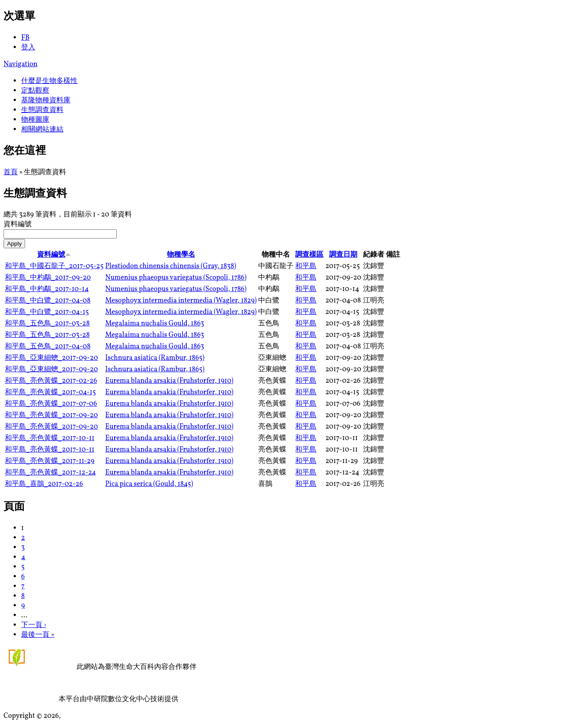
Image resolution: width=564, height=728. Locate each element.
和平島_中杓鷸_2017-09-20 (48, 278)
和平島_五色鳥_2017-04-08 (48, 347)
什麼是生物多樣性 (49, 81)
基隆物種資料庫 (46, 101)
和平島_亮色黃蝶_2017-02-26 (51, 381)
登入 (28, 48)
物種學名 (181, 255)
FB (25, 38)
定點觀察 (35, 91)
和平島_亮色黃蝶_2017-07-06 (51, 404)
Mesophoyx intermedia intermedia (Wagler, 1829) (181, 301)
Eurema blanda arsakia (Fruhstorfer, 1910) (169, 381)
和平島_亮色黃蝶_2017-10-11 (50, 438)
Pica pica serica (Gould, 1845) (149, 484)
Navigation (20, 64)
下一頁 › (34, 625)
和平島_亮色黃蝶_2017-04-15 (50, 392)
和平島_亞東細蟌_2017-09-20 (51, 358)
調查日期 (343, 255)
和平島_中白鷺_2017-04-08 (48, 301)
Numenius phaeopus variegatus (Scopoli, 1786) (176, 278)
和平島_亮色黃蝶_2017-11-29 (50, 461)
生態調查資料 (42, 110)
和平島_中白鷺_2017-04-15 (47, 312)
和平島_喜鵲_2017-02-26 (44, 484)
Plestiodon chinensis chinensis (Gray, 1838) (171, 266)
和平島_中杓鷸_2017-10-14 (47, 289)
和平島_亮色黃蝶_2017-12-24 (50, 473)
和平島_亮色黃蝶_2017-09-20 (51, 415)
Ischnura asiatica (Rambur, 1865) (155, 358)
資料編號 (18, 224)
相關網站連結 (42, 130)
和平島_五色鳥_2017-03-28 (47, 324)
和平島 (306, 266)
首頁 (11, 172)
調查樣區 (309, 255)
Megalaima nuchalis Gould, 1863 (155, 324)
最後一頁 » (38, 635)
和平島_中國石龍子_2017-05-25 (54, 266)
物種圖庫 (35, 120)
